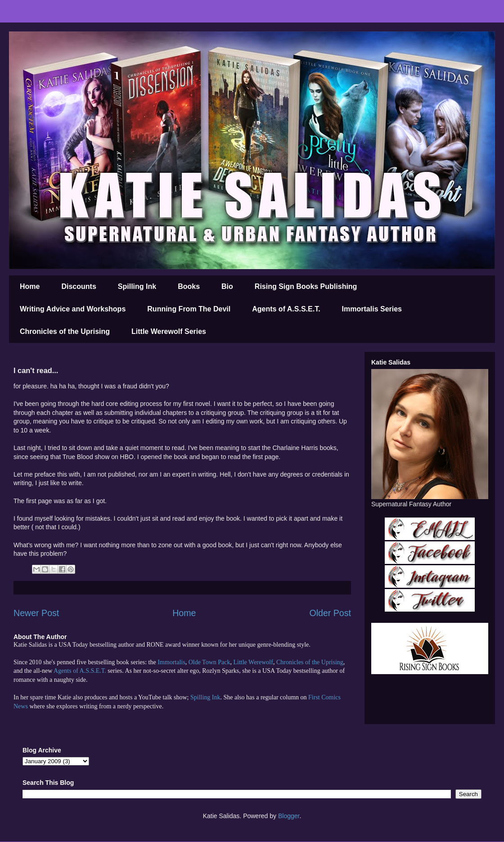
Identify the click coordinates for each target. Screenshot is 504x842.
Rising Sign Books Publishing (306, 286)
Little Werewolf (253, 662)
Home (30, 286)
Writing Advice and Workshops (73, 309)
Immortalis (171, 662)
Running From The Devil (189, 309)
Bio (227, 286)
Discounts (79, 286)
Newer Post (36, 613)
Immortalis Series (372, 309)
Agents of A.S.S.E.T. (286, 309)
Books (189, 286)
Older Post (330, 613)
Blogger (289, 816)
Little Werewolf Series (169, 331)
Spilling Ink (137, 286)
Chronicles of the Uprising (65, 331)
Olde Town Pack (209, 662)
